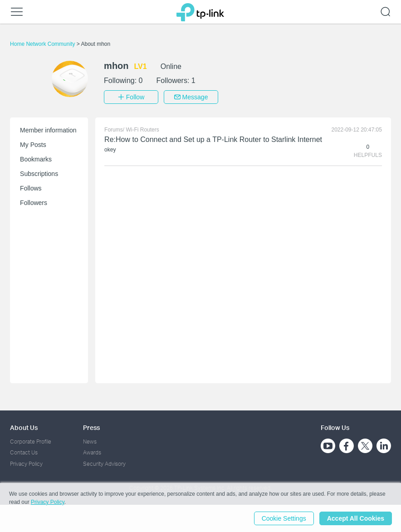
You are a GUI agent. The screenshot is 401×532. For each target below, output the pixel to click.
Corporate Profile (31, 442)
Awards (92, 452)
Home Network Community (43, 44)
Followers (34, 203)
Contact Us (24, 452)
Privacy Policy (26, 464)
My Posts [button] (33, 145)
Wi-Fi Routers (142, 130)
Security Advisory (104, 464)
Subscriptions (39, 174)
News (90, 442)
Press (91, 427)
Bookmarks (36, 159)
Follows (31, 188)
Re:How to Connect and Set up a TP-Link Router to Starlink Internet (213, 139)
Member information (48, 130)
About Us (24, 427)
